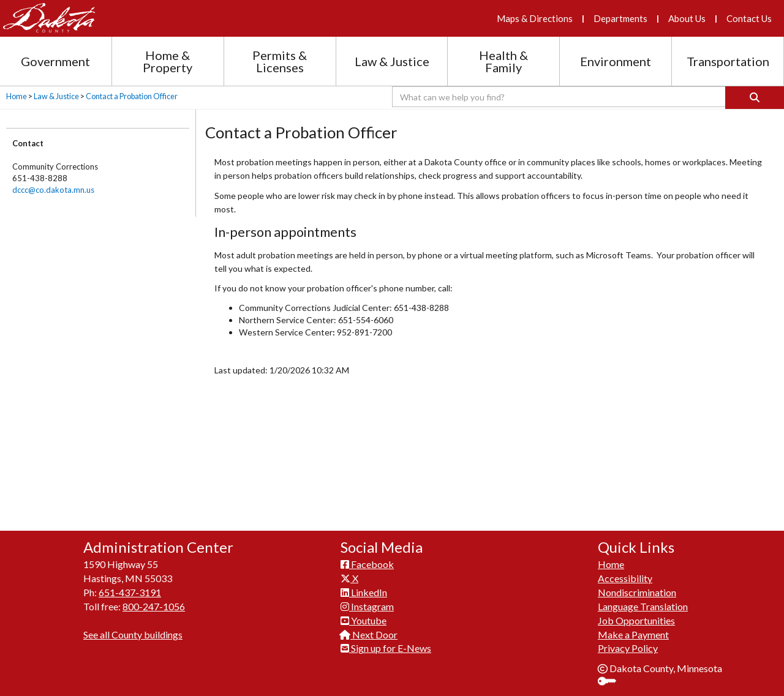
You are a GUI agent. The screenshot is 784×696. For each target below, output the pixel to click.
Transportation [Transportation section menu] (728, 61)
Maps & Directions (535, 18)
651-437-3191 (130, 586)
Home (17, 96)
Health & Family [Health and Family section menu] (503, 61)
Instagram (367, 600)
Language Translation (643, 600)
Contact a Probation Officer (132, 96)
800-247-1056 (154, 600)
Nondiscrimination (637, 586)
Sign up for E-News (386, 641)
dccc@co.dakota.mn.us (53, 190)
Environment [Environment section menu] (616, 61)
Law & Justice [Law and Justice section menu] (392, 61)
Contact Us (749, 18)
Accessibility (625, 571)
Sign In (612, 675)
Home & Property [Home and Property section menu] (168, 61)
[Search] (755, 98)
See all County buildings (133, 628)
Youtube (364, 614)
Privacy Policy (628, 641)
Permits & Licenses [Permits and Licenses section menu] (280, 61)
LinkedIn (364, 586)
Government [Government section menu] (55, 61)
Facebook (367, 557)
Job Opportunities (636, 614)
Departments (620, 18)
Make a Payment (633, 628)
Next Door (369, 628)
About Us (687, 18)
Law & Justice (56, 96)
